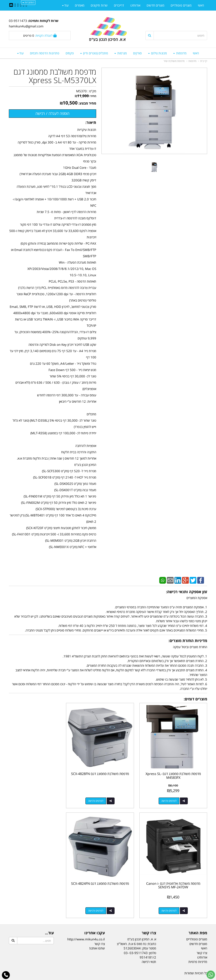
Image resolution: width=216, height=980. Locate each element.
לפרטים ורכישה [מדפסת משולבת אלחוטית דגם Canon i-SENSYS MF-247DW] (36, 795)
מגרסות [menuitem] (121, 53)
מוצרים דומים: (195, 699)
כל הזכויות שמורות (196, 961)
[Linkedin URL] (21, 5)
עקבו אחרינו (95, 921)
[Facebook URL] (26, 5)
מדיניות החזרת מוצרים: (188, 641)
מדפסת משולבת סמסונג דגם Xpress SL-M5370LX (55, 76)
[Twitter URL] (24, 5)
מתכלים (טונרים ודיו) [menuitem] (94, 53)
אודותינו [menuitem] (135, 5)
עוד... (49, 921)
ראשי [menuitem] (196, 53)
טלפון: (152, 941)
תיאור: (91, 122)
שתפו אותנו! (97, 936)
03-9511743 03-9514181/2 (140, 943)
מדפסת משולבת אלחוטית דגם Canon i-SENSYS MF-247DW (40, 770)
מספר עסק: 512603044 (140, 936)
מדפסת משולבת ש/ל (174, 61)
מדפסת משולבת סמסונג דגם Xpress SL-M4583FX (176, 770)
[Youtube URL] (15, 5)
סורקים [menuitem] (137, 53)
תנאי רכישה (149, 950)
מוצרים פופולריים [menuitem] (181, 5)
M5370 (81, 91)
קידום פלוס (102, 977)
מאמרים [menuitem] (80, 5)
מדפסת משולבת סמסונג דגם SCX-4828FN (108, 770)
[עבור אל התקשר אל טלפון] (6, 975)
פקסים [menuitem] (70, 53)
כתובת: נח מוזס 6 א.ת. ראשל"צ (136, 932)
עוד (20, 53)
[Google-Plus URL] (18, 5)
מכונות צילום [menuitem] (157, 53)
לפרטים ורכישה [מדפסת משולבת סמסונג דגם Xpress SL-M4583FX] (172, 795)
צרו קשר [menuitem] (202, 941)
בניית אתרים (91, 977)
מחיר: (86, 96)
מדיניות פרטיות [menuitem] (198, 950)
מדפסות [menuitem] (180, 53)
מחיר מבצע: (87, 103)
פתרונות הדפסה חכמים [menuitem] (45, 53)
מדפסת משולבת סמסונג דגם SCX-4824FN (176, 874)
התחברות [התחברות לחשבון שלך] (28, 2)
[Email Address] (11, 5)
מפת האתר (198, 921)
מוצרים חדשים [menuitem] (155, 5)
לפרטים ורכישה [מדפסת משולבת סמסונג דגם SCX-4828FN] (104, 795)
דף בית (204, 61)
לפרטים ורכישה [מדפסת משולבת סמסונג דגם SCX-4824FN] (172, 899)
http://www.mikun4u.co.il (86, 928)
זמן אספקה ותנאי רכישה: (187, 592)
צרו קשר (149, 921)
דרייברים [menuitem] (119, 5)
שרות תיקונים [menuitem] (99, 5)
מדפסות (192, 61)
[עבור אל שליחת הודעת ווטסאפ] (211, 975)
